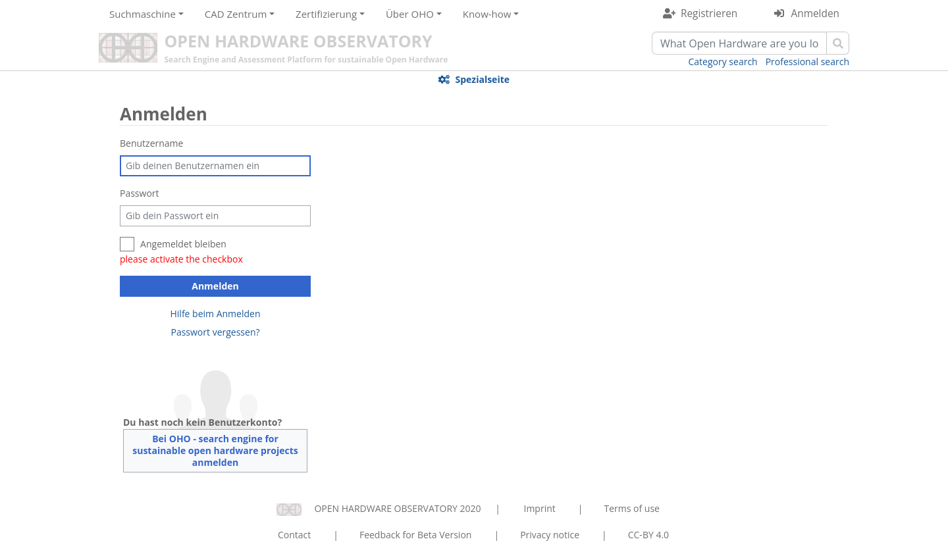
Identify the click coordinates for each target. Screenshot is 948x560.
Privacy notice (550, 535)
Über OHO (410, 14)
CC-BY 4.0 (648, 535)
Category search (723, 62)
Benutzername (151, 143)
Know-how (487, 14)
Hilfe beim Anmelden (216, 314)
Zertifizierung (326, 14)
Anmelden (815, 13)
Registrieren (709, 13)
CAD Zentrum (236, 14)
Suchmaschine (143, 14)
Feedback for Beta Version (416, 535)
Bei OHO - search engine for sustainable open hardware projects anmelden (215, 450)
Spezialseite (482, 79)
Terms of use (631, 508)
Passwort (140, 193)
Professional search (807, 62)
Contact (294, 535)
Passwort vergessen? (215, 332)
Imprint (540, 508)
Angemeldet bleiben (183, 244)
